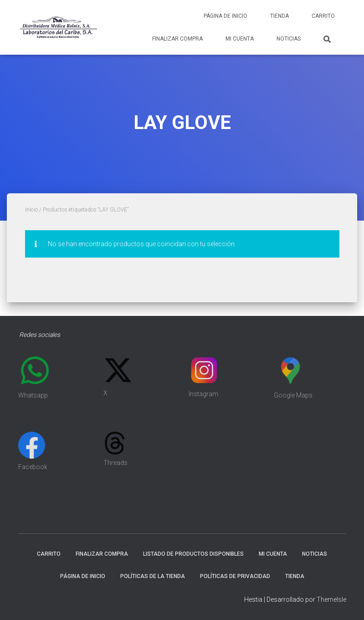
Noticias (289, 39)
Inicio (31, 210)
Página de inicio (226, 16)
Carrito (323, 16)
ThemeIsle (331, 599)
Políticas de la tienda (153, 576)
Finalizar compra (177, 39)
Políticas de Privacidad (235, 576)
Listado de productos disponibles (193, 554)
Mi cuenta (240, 39)
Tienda (279, 16)
